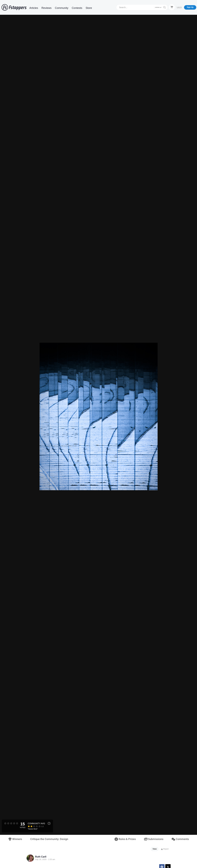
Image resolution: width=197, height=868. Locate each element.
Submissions (154, 839)
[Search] (136, 7)
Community (62, 8)
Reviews (46, 8)
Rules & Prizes (125, 839)
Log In (179, 7)
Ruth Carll (41, 857)
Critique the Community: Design (49, 839)
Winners (15, 839)
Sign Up (190, 7)
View (155, 849)
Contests (77, 8)
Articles (34, 8)
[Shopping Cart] (172, 7)
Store (89, 8)
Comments (180, 839)
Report (165, 849)
